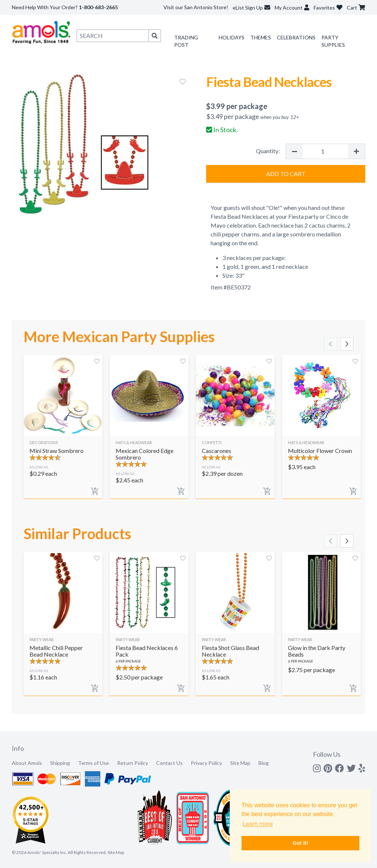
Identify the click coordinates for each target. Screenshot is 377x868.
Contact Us (169, 763)
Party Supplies (333, 41)
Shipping (60, 763)
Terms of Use (94, 763)
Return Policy (133, 763)
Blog (264, 763)
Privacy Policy (206, 763)
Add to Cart (286, 174)
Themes (261, 37)
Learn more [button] (258, 824)
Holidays (232, 37)
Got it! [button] (300, 843)
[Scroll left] (331, 344)
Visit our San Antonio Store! (196, 7)
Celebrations (296, 37)
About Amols (27, 763)
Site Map (240, 763)
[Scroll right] (347, 344)
